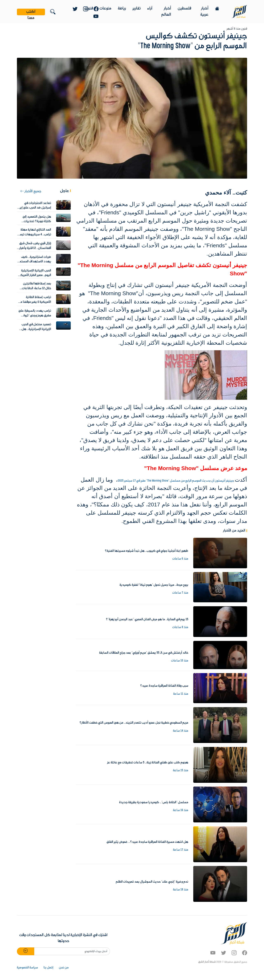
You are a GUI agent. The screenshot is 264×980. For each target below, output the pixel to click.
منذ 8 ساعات (180, 627)
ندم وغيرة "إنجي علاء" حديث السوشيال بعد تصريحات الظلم (152, 882)
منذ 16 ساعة (181, 810)
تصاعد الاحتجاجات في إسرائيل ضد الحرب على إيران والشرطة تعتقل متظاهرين (34, 208)
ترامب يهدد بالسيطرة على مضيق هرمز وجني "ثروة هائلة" (35, 315)
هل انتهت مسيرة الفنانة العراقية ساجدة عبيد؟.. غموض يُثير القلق (147, 842)
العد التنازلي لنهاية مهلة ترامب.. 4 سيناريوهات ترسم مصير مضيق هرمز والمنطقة (34, 234)
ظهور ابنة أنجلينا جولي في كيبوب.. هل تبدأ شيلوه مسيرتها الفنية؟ (147, 551)
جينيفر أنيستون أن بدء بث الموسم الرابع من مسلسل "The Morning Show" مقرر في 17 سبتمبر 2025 (176, 481)
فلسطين (184, 8)
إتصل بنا (48, 968)
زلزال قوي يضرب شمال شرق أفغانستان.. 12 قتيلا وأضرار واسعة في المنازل (35, 248)
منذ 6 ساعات (180, 559)
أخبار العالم (166, 12)
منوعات (105, 8)
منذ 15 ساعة (181, 770)
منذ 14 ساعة (181, 731)
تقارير (137, 8)
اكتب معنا (31, 12)
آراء (150, 8)
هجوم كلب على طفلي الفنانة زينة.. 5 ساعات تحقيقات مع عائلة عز (148, 763)
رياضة (122, 8)
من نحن (64, 968)
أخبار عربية (204, 12)
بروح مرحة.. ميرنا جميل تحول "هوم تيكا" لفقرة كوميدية (154, 585)
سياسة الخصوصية (27, 968)
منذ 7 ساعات (180, 593)
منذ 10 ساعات (180, 661)
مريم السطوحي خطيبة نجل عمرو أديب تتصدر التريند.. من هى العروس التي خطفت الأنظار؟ (134, 723)
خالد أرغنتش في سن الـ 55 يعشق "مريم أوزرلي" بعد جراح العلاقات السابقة (144, 653)
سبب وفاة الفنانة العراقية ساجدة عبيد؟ (164, 686)
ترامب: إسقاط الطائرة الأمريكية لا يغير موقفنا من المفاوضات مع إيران (35, 302)
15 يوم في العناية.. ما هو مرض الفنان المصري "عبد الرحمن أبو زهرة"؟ (147, 619)
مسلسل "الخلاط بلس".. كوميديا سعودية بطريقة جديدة (154, 802)
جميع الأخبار (31, 192)
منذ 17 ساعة (181, 850)
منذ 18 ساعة (181, 890)
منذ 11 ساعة (181, 694)
